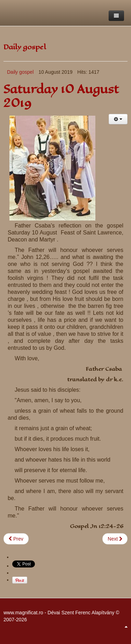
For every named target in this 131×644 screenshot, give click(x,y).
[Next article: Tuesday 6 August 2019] (115, 539)
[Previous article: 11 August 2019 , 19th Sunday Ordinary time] (16, 539)
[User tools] (118, 119)
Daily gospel (20, 72)
